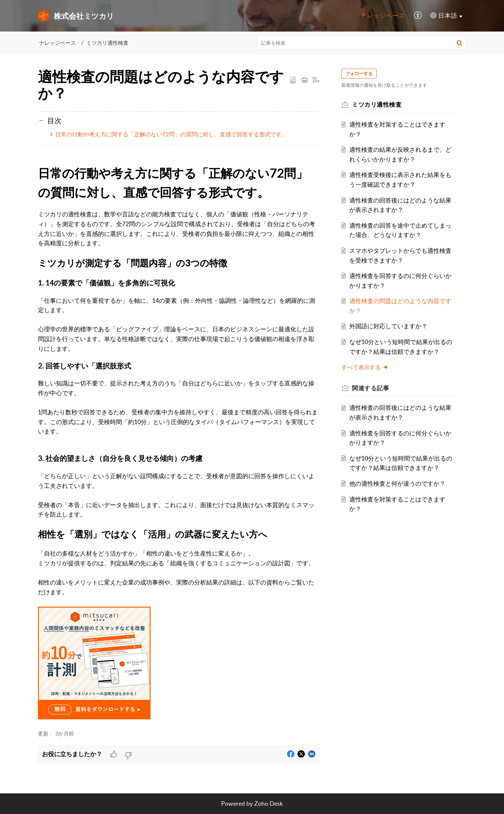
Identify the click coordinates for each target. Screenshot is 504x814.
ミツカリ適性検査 (107, 43)
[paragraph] (179, 390)
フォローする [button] (361, 73)
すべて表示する (367, 367)
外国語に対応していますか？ (391, 326)
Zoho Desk (269, 803)
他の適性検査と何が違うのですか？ (400, 483)
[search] (362, 43)
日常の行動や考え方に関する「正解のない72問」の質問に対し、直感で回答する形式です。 (171, 134)
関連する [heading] (373, 388)
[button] (418, 16)
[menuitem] (383, 16)
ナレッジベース (383, 15)
